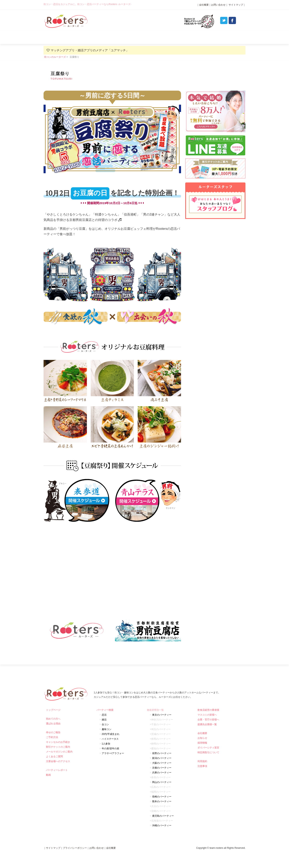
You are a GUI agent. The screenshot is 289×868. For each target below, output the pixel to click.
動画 (49, 775)
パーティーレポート (185, 37)
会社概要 (204, 5)
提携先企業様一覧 (208, 724)
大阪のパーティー (162, 763)
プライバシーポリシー (75, 848)
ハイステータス (110, 739)
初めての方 (64, 37)
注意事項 (203, 766)
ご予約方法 (52, 737)
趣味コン (107, 729)
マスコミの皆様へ (208, 715)
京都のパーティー (162, 768)
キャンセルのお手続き (59, 742)
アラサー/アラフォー (113, 753)
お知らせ (203, 738)
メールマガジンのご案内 (60, 752)
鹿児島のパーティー (163, 816)
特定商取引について (209, 753)
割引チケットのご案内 (59, 747)
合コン (105, 724)
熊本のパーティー (162, 801)
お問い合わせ (218, 5)
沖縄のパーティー (162, 825)
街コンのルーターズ (55, 57)
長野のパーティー (162, 753)
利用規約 (203, 761)
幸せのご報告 (54, 732)
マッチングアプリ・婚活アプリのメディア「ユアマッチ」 (90, 50)
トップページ (54, 710)
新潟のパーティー (162, 758)
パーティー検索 (144, 37)
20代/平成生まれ (111, 734)
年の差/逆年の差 (110, 748)
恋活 (104, 715)
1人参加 (106, 744)
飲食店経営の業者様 (209, 710)
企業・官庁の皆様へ (209, 720)
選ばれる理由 (104, 37)
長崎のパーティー (162, 797)
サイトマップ (236, 5)
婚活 (104, 720)
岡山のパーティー (162, 782)
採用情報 (203, 743)
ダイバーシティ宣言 (209, 748)
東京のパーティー (162, 715)
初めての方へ (54, 719)
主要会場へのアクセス (59, 761)
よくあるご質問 (225, 37)
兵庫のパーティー (162, 773)
